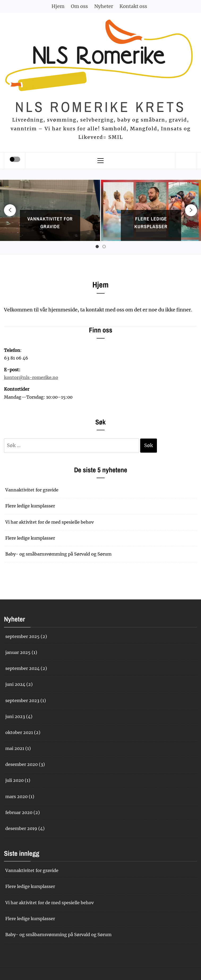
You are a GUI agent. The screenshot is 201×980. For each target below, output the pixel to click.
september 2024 (22, 668)
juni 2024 (15, 684)
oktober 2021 (19, 732)
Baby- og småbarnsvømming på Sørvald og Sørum (58, 554)
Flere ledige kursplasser (30, 506)
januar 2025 (18, 652)
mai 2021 (15, 748)
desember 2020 (22, 764)
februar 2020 (19, 812)
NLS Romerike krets (100, 107)
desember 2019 (21, 828)
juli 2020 (14, 780)
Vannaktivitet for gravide (32, 490)
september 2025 (22, 636)
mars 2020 (16, 796)
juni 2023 (15, 716)
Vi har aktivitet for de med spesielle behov (50, 522)
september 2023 (22, 700)
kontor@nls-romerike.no (31, 377)
